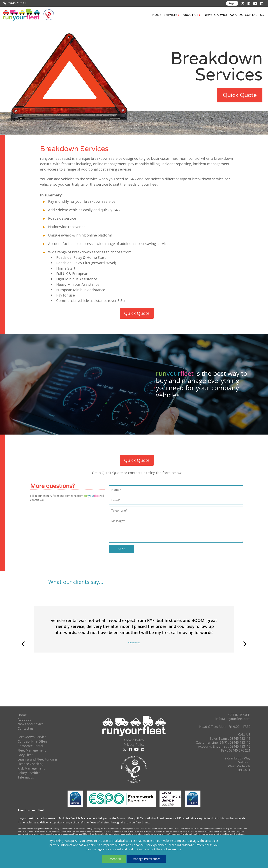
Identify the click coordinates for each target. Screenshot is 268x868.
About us (191, 15)
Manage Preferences (146, 859)
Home (157, 15)
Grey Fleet (25, 755)
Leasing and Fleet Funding (37, 759)
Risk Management (31, 768)
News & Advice (216, 15)
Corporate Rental (30, 746)
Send (122, 549)
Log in (232, 3)
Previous (24, 644)
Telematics (26, 777)
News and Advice (31, 724)
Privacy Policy (134, 745)
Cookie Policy (134, 740)
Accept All (114, 859)
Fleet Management (32, 750)
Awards (236, 15)
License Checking (31, 764)
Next (244, 644)
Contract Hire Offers (33, 741)
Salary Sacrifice (29, 773)
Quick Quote (240, 95)
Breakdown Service (32, 737)
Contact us (255, 15)
